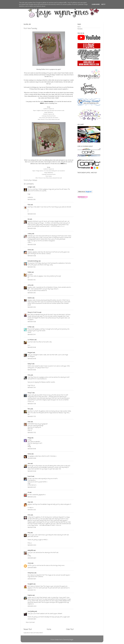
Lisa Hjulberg (31, 611)
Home (49, 629)
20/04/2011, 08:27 (32, 558)
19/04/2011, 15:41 (32, 335)
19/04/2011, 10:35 (32, 214)
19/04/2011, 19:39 (32, 458)
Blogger (71, 640)
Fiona (29, 205)
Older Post (70, 629)
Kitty (29, 533)
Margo (29, 438)
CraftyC (30, 327)
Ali (28, 493)
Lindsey (30, 234)
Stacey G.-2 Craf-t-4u (33, 312)
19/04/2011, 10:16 (32, 200)
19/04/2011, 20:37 (32, 487)
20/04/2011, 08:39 (32, 568)
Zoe (29, 219)
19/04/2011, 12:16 (32, 293)
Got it (103, 4)
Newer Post (28, 629)
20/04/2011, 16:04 (32, 579)
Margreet (30, 353)
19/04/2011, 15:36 (32, 322)
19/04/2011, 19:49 (32, 471)
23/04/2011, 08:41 (32, 619)
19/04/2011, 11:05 (32, 267)
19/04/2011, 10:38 (32, 245)
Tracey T (30, 393)
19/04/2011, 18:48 (32, 449)
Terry (29, 409)
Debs (29, 422)
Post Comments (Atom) (37, 633)
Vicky (29, 375)
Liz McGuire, (31, 340)
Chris (29, 515)
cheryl (29, 563)
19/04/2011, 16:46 (32, 347)
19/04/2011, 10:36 (32, 229)
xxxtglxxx (30, 187)
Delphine (30, 595)
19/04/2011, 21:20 (32, 510)
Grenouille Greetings (33, 261)
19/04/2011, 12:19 (32, 307)
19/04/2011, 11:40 (32, 280)
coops (29, 502)
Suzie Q (30, 476)
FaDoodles (80, 29)
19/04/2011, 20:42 (32, 497)
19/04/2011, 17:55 (32, 433)
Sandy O (30, 364)
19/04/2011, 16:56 (32, 370)
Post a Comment (30, 622)
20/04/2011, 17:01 (32, 590)
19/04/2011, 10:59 (32, 256)
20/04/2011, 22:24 (32, 606)
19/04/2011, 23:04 (32, 545)
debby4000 (30, 550)
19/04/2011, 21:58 (32, 528)
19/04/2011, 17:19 (32, 388)
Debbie (29, 272)
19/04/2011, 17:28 (32, 404)
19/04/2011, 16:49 (32, 359)
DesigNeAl (30, 584)
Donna (29, 250)
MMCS (42, 103)
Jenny (29, 285)
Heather (30, 298)
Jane (29, 464)
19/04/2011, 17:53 (32, 417)
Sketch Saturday (49, 101)
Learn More (96, 4)
